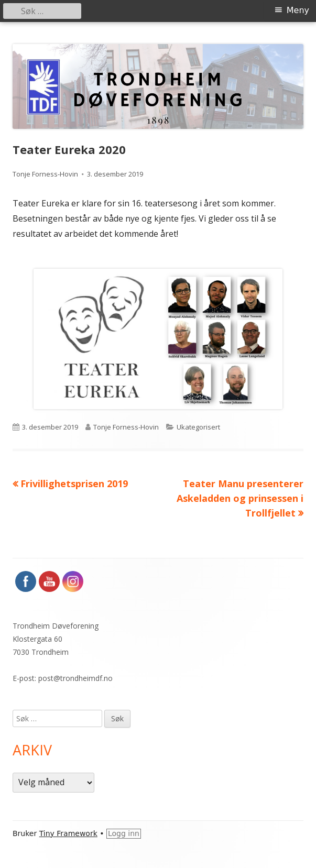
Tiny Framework (68, 833)
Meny (298, 10)
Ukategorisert (198, 427)
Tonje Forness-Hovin (45, 174)
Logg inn (124, 833)
